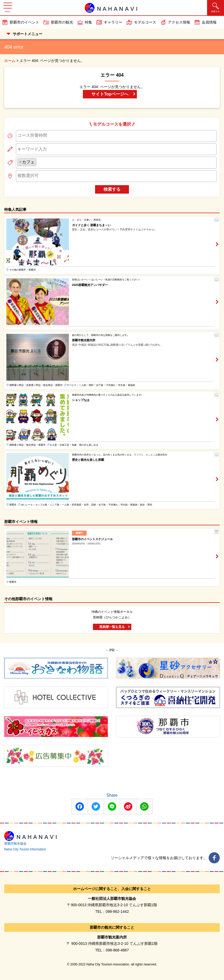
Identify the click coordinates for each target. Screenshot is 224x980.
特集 (88, 22)
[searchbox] (116, 135)
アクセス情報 (179, 22)
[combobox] (116, 136)
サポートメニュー (24, 34)
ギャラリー (113, 22)
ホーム (10, 61)
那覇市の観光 (62, 22)
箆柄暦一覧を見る (112, 627)
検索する (112, 189)
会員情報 (209, 22)
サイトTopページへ (110, 94)
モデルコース (145, 22)
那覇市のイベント (24, 22)
